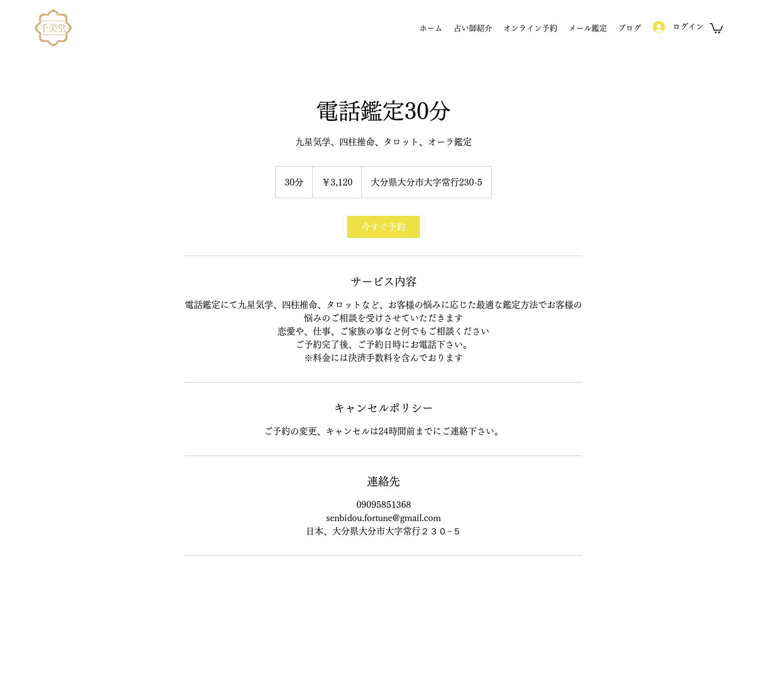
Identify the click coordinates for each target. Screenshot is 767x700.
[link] (383, 227)
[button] (716, 28)
